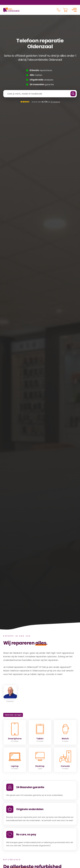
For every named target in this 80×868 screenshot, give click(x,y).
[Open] (74, 10)
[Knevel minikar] (65, 10)
